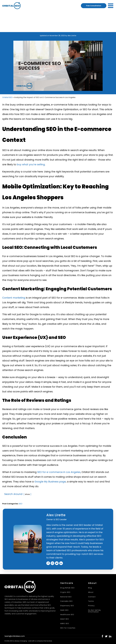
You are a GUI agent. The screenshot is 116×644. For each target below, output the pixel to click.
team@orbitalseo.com (15, 636)
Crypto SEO (65, 592)
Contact (92, 597)
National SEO (66, 597)
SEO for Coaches (68, 628)
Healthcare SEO (67, 615)
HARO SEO (65, 624)
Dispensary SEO (67, 606)
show (27, 494)
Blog (90, 588)
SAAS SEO (64, 610)
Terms (91, 601)
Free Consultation (94, 6)
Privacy (91, 606)
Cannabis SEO (66, 601)
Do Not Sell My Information (94, 611)
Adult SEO (65, 619)
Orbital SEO (7, 97)
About (91, 592)
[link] (102, 636)
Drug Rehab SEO (67, 588)
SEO (21, 504)
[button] (102, 636)
